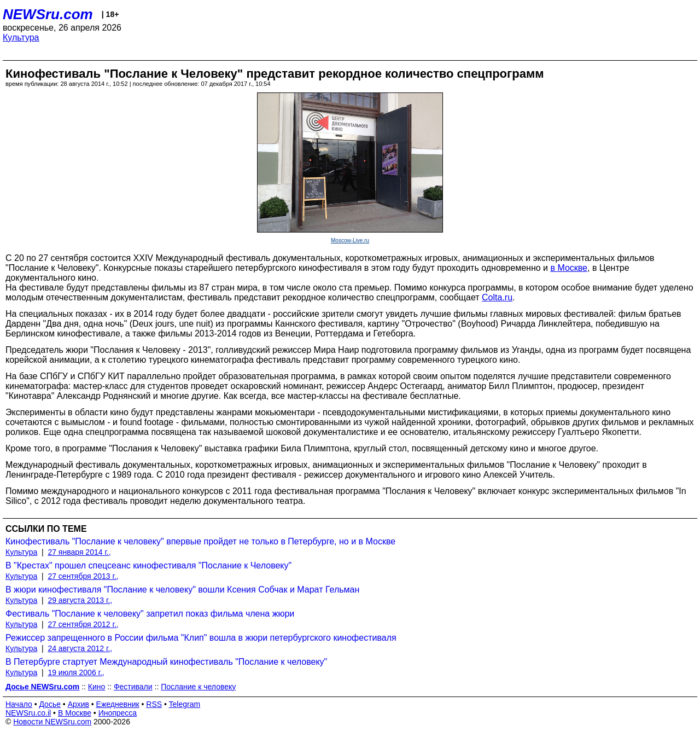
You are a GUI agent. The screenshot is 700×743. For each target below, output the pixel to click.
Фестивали (133, 687)
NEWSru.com (48, 14)
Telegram (185, 704)
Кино (97, 687)
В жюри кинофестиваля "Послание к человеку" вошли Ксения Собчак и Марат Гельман (182, 590)
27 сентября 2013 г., (83, 576)
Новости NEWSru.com (52, 722)
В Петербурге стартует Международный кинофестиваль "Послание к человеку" (166, 662)
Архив (78, 704)
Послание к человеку (198, 687)
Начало (19, 704)
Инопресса (118, 713)
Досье (50, 704)
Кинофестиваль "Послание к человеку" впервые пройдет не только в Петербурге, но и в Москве (200, 541)
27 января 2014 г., (79, 552)
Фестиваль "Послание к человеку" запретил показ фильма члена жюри (150, 614)
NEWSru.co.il (28, 713)
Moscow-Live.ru (350, 240)
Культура (21, 37)
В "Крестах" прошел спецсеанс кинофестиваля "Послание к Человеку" (148, 565)
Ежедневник (118, 704)
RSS (154, 704)
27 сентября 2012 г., (83, 624)
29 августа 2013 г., (80, 600)
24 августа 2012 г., (80, 648)
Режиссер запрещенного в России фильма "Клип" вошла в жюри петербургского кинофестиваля (201, 638)
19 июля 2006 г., (76, 672)
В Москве (75, 713)
